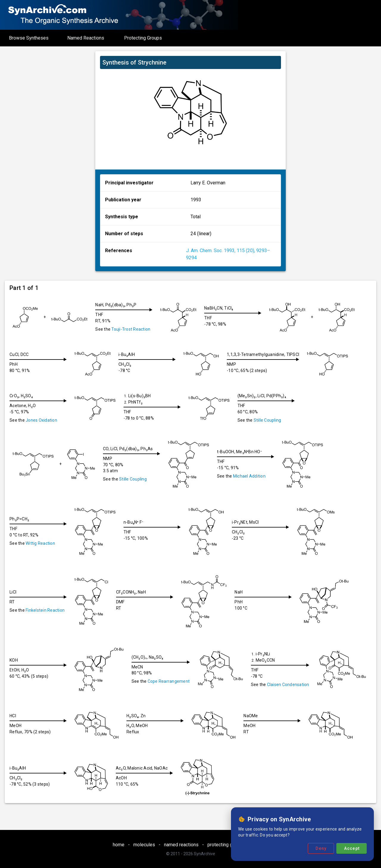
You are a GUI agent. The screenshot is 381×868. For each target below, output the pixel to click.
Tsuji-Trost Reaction (131, 329)
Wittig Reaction (40, 543)
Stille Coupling (272, 420)
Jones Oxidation (41, 420)
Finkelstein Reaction (45, 610)
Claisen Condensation (292, 685)
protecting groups (226, 845)
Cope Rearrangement (171, 681)
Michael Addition (252, 476)
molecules (144, 845)
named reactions (181, 845)
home (119, 845)
